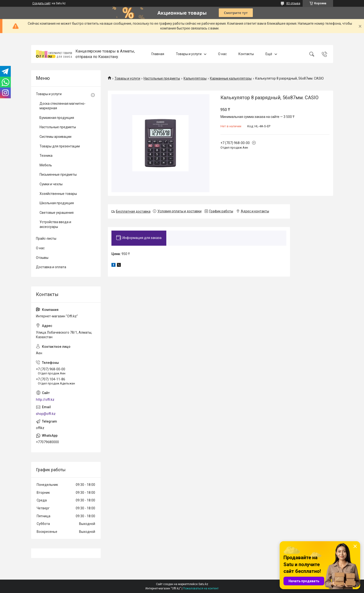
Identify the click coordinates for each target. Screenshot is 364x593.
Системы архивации (55, 137)
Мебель (46, 165)
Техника (46, 156)
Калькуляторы (195, 78)
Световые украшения (57, 213)
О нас (222, 54)
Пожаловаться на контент (201, 588)
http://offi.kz (45, 400)
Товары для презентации (60, 146)
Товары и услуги (189, 54)
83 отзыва (293, 3)
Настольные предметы (162, 78)
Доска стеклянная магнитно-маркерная (63, 106)
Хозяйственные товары (58, 194)
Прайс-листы (46, 238)
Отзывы (42, 258)
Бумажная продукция (57, 118)
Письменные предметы (58, 174)
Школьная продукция (57, 203)
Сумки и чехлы (51, 184)
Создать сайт (41, 3)
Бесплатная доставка (133, 211)
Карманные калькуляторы (231, 78)
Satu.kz (203, 584)
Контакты (246, 54)
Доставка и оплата (51, 267)
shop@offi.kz (46, 414)
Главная (158, 54)
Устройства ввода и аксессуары (55, 224)
